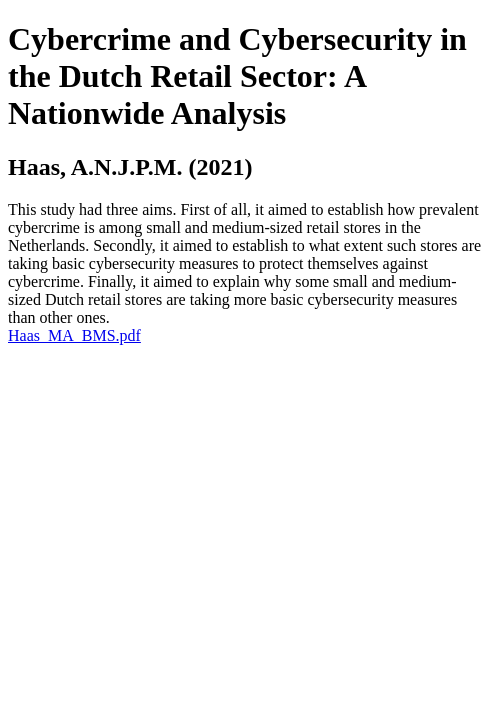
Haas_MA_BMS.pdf (74, 335)
